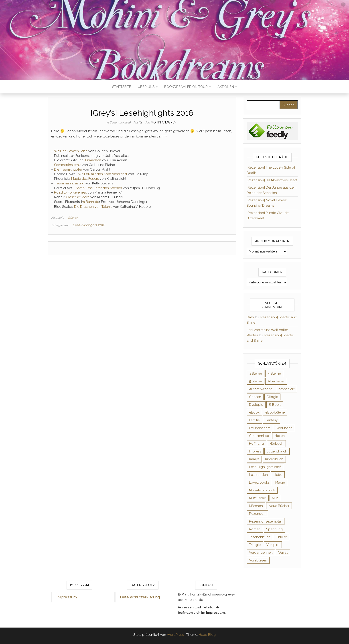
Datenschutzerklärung (140, 597)
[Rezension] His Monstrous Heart (272, 180)
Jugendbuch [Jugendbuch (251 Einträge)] (277, 451)
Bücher (73, 218)
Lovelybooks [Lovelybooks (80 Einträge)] (259, 482)
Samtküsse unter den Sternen (98, 188)
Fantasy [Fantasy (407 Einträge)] (272, 420)
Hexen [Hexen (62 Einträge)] (280, 436)
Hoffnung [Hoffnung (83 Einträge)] (256, 444)
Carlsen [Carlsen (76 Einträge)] (255, 397)
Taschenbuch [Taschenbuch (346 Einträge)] (260, 537)
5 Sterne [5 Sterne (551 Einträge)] (256, 381)
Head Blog (207, 635)
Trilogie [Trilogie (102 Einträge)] (255, 545)
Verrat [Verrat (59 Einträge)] (283, 553)
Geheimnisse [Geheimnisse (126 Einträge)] (259, 436)
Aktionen (227, 87)
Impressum (67, 597)
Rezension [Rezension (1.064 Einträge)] (257, 514)
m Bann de (90, 202)
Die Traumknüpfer (68, 170)
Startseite (122, 87)
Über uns (148, 87)
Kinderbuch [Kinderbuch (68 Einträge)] (274, 459)
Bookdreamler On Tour (188, 87)
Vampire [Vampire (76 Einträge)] (273, 545)
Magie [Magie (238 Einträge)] (280, 482)
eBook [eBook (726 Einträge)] (254, 412)
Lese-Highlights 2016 (89, 225)
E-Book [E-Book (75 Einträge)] (275, 405)
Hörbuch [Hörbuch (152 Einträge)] (276, 444)
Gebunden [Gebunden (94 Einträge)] (284, 428)
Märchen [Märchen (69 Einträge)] (256, 506)
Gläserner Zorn (77, 197)
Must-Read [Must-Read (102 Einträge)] (258, 498)
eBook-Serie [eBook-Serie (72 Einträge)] (275, 412)
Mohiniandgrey (163, 122)
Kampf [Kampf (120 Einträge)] (254, 459)
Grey (250, 317)
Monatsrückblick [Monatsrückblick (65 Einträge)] (262, 490)
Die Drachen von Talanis (93, 207)
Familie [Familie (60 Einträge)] (254, 420)
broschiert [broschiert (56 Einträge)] (286, 389)
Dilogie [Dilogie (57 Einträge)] (272, 397)
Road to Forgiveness (70, 192)
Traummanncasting (69, 183)
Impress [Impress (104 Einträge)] (255, 451)
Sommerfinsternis (67, 165)
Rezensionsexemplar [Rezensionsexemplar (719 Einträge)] (266, 521)
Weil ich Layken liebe (70, 151)
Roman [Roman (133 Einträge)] (255, 529)
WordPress (175, 635)
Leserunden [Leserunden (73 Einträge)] (258, 475)
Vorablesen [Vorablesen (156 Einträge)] (258, 560)
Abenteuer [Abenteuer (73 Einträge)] (276, 381)
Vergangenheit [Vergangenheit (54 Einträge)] (261, 553)
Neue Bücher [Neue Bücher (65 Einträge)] (279, 506)
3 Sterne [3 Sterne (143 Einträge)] (256, 373)
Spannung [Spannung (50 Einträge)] (274, 529)
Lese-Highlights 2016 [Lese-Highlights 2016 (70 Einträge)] (265, 467)
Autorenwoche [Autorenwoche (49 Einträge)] (261, 389)
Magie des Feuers (85, 179)
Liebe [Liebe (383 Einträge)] (278, 475)
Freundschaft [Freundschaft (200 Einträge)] (259, 428)
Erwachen (93, 160)
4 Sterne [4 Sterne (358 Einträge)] (274, 373)
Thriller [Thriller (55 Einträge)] (282, 537)
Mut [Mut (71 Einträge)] (275, 498)
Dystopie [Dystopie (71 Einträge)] (256, 405)
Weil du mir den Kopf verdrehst (103, 174)
